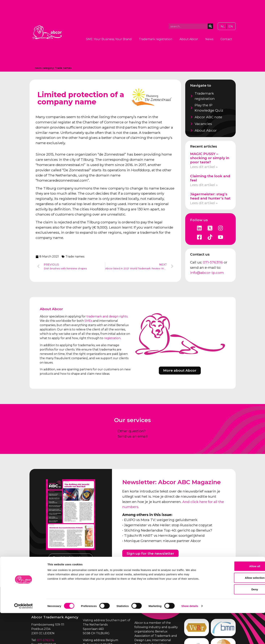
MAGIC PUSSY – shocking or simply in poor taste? (210, 158)
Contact (226, 39)
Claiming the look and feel (210, 178)
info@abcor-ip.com (207, 273)
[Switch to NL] (223, 27)
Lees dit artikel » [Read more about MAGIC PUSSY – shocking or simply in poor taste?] (204, 167)
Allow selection (235, 609)
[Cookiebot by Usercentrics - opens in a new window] (23, 637)
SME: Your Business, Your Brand (109, 39)
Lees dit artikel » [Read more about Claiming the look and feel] (204, 185)
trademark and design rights (107, 316)
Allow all (235, 597)
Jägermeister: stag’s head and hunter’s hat (210, 196)
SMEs (88, 321)
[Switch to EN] (231, 27)
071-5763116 (213, 262)
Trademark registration (156, 39)
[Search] (210, 26)
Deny (235, 620)
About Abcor (189, 39)
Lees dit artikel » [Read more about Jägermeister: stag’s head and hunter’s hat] (204, 203)
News (209, 39)
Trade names (63, 68)
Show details (190, 637)
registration (112, 338)
